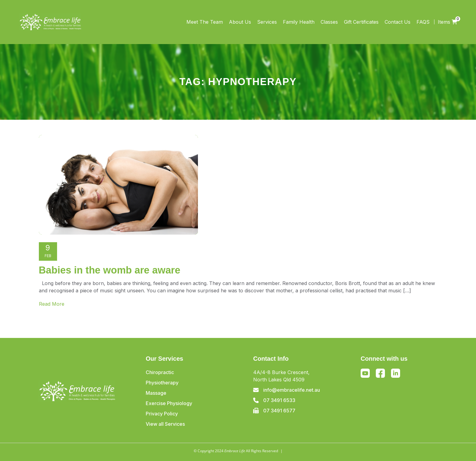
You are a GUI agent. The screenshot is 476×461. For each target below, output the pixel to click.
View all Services (165, 424)
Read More (52, 304)
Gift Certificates (361, 22)
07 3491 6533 (279, 400)
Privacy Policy (162, 414)
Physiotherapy (162, 383)
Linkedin (396, 373)
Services (267, 22)
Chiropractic (160, 372)
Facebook (381, 374)
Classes (329, 22)
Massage (156, 393)
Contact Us (398, 22)
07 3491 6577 (279, 411)
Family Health (299, 22)
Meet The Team (205, 22)
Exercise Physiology (169, 403)
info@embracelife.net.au (292, 390)
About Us (240, 22)
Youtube (365, 373)
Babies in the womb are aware (110, 270)
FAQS (423, 22)
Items (447, 22)
